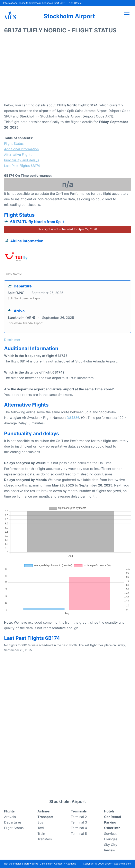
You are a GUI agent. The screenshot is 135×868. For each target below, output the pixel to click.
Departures (13, 822)
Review (110, 850)
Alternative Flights (18, 155)
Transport (45, 817)
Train (41, 834)
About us (71, 864)
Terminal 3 (79, 822)
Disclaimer (46, 864)
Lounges (111, 839)
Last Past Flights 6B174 (22, 166)
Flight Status (14, 144)
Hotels (109, 811)
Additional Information (21, 149)
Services (111, 834)
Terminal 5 (79, 834)
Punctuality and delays (22, 160)
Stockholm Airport (69, 16)
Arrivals (10, 817)
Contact (59, 864)
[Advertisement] (67, 70)
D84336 (73, 418)
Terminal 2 (79, 817)
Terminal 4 (79, 828)
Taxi (41, 828)
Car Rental (112, 817)
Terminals (79, 811)
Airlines (44, 811)
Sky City (111, 845)
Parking (110, 822)
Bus (40, 822)
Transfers (45, 839)
